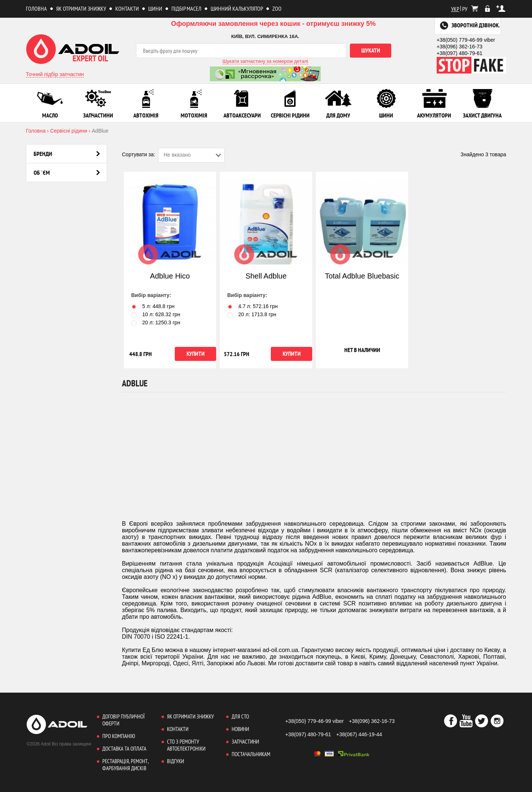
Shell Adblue (266, 276)
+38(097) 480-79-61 (460, 53)
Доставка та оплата (124, 749)
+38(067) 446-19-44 (359, 734)
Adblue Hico (170, 276)
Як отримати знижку (81, 8)
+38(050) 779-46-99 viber (466, 40)
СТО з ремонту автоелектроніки (186, 745)
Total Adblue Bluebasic (362, 276)
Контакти (127, 8)
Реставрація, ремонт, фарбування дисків (125, 765)
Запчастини (245, 742)
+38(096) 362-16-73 (460, 47)
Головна (36, 8)
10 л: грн (156, 314)
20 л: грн (156, 322)
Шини (155, 8)
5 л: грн (153, 306)
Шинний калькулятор (237, 8)
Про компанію (119, 736)
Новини (240, 729)
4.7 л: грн (253, 306)
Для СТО (240, 716)
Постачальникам (251, 754)
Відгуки (175, 761)
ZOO (277, 8)
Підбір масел (186, 8)
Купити (196, 354)
